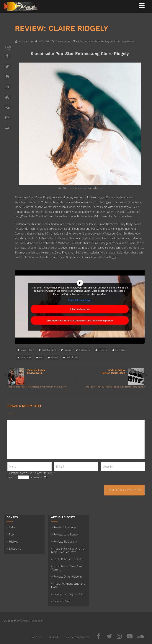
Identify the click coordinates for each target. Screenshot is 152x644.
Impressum (37, 637)
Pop (124, 41)
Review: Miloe (61, 601)
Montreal (89, 41)
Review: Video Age (63, 527)
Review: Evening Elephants (68, 594)
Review (130, 41)
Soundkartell (72, 357)
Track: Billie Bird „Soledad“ (68, 559)
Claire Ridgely (27, 350)
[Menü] (142, 6)
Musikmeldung (102, 41)
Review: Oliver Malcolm (66, 576)
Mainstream (85, 350)
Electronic (14, 549)
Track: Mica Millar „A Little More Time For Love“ (68, 550)
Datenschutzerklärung (76, 637)
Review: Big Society (64, 541)
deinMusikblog (49, 350)
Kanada (80, 41)
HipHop (12, 541)
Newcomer (115, 41)
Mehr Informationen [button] (80, 300)
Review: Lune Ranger (65, 534)
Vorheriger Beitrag (42, 371)
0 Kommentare (63, 41)
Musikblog (120, 350)
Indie (11, 527)
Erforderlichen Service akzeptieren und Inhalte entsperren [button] (80, 320)
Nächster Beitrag (110, 371)
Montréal (103, 350)
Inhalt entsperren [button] (80, 309)
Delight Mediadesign (32, 621)
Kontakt (54, 637)
